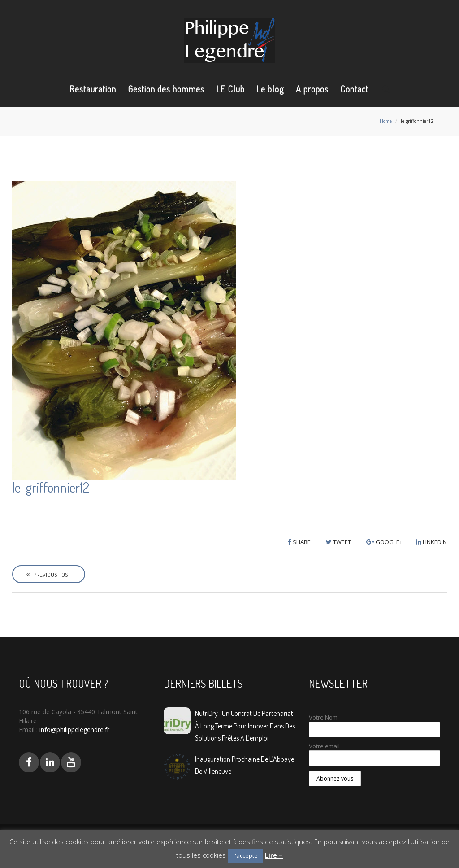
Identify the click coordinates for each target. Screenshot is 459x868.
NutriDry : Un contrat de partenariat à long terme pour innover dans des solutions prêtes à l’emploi (245, 725)
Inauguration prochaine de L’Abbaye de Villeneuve (245, 765)
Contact (354, 89)
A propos (312, 89)
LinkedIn (431, 542)
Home (386, 121)
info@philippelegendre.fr (74, 730)
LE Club (230, 89)
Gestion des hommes (166, 89)
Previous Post (49, 575)
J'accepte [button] (246, 855)
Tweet (338, 542)
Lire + (274, 855)
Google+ (384, 542)
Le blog (270, 89)
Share (299, 542)
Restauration (93, 89)
